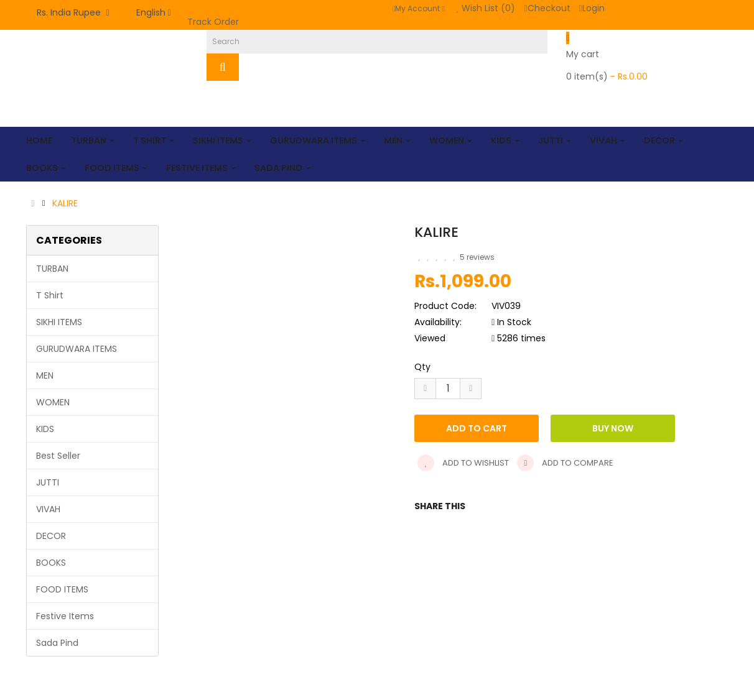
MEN (45, 375)
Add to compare (565, 463)
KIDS (45, 429)
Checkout (547, 8)
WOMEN (53, 402)
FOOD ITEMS (62, 589)
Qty (422, 367)
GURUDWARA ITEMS (77, 349)
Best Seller (58, 456)
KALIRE (65, 203)
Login (592, 8)
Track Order (213, 22)
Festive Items (65, 616)
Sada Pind (57, 643)
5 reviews (477, 257)
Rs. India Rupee (73, 12)
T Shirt (50, 295)
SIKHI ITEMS (59, 322)
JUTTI (48, 482)
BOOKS (51, 563)
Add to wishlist (463, 463)
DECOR (51, 536)
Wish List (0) (486, 8)
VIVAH (48, 509)
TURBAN (52, 269)
